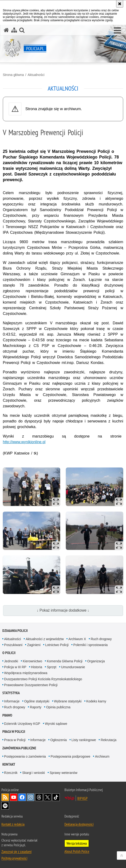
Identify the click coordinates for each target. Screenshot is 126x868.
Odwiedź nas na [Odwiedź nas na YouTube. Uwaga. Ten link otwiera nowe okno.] (14, 797)
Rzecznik (11, 773)
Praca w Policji (14, 732)
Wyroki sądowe (56, 724)
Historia (37, 667)
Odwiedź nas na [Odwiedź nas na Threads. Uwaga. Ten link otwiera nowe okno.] (39, 797)
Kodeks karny (96, 701)
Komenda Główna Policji (65, 661)
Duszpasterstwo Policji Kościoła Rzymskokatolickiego (43, 679)
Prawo (7, 715)
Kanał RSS (5, 797)
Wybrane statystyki (68, 701)
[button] (117, 31)
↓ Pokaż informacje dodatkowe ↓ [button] (63, 610)
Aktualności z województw (45, 639)
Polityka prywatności (14, 858)
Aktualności (36, 75)
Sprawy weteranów (63, 773)
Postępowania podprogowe (70, 756)
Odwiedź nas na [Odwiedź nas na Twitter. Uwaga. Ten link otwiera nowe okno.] (47, 797)
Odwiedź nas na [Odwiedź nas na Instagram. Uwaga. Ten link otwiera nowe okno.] (31, 797)
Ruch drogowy (101, 639)
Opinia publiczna (58, 707)
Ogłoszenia (59, 740)
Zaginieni (34, 645)
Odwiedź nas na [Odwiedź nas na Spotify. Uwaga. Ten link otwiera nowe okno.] (5, 806)
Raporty (36, 707)
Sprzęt (51, 667)
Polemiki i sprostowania (91, 645)
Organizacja (96, 661)
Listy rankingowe (84, 740)
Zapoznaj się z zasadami (16, 851)
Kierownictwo (32, 661)
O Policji (9, 653)
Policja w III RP (15, 667)
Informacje (12, 701)
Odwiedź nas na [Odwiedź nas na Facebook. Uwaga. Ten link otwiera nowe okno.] (22, 797)
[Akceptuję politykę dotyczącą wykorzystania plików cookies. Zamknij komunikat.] (120, 4)
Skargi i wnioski (33, 773)
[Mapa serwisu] (14, 30)
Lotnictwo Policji (57, 645)
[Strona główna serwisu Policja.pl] (6, 30)
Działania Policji (15, 631)
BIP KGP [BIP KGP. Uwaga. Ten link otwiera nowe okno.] (82, 798)
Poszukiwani (13, 645)
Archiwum (102, 756)
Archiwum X (77, 639)
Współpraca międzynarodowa (26, 673)
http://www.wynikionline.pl (24, 442)
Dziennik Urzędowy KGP (22, 724)
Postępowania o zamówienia (25, 756)
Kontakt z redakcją (13, 824)
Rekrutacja (108, 740)
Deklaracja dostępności (79, 824)
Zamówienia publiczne (19, 748)
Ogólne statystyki (37, 701)
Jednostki (11, 661)
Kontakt (9, 764)
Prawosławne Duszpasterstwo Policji (31, 685)
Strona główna (13, 75)
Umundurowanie (73, 667)
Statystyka (11, 693)
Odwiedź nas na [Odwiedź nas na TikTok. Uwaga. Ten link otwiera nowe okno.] (56, 797)
